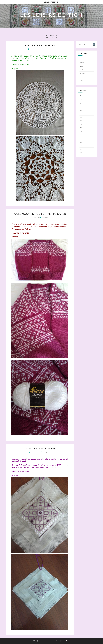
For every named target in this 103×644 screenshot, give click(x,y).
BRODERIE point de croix (86, 59)
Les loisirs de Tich (52, 2)
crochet (82, 63)
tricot (81, 80)
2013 (81, 142)
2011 (81, 149)
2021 (81, 114)
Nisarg (68, 641)
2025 (81, 99)
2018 (81, 124)
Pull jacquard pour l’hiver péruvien (40, 214)
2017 (81, 128)
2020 (81, 117)
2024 (81, 103)
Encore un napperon (40, 45)
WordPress (57, 641)
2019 (81, 121)
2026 (81, 96)
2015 (81, 135)
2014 (81, 139)
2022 (81, 110)
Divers (81, 66)
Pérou (81, 77)
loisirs (81, 70)
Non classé (82, 73)
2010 (81, 153)
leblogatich (48, 49)
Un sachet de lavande (40, 448)
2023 (81, 107)
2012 (81, 146)
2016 (81, 131)
